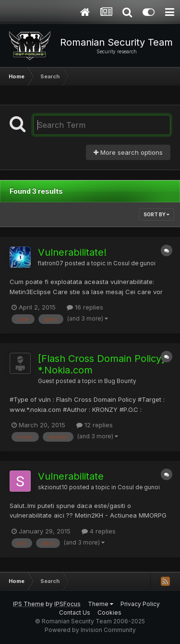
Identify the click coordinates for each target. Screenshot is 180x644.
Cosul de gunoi (134, 263)
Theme (101, 604)
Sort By (156, 214)
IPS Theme (29, 604)
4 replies (99, 531)
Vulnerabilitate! (72, 252)
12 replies (95, 425)
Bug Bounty (120, 381)
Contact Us (75, 613)
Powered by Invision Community (90, 630)
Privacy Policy (140, 604)
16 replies (85, 307)
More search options (128, 152)
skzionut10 (53, 487)
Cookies (109, 613)
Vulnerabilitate (71, 476)
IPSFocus (67, 604)
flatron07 (51, 263)
